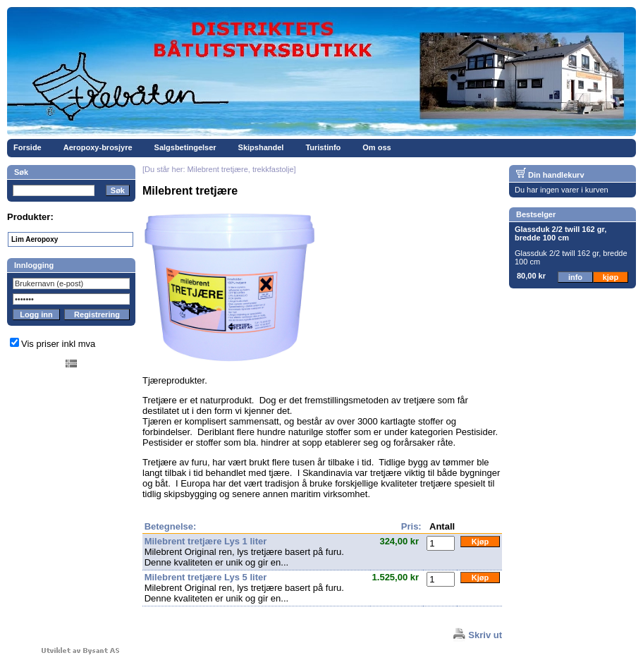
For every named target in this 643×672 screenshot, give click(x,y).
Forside (27, 147)
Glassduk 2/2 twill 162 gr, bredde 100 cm (561, 233)
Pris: (411, 526)
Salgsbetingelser (185, 147)
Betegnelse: (171, 526)
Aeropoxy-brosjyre (98, 147)
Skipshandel (261, 147)
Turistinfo (323, 147)
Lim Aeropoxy (35, 239)
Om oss (376, 147)
